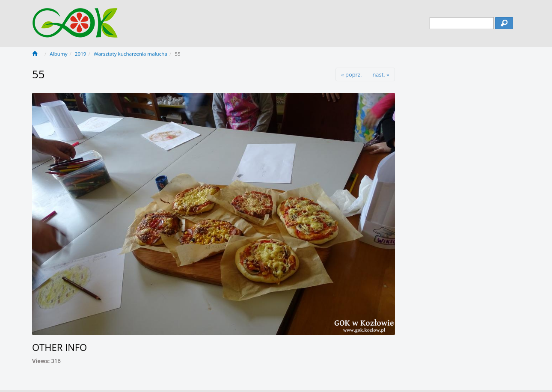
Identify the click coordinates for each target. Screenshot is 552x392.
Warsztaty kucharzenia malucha (131, 54)
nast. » (381, 74)
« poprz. (351, 74)
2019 (81, 54)
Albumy (58, 54)
